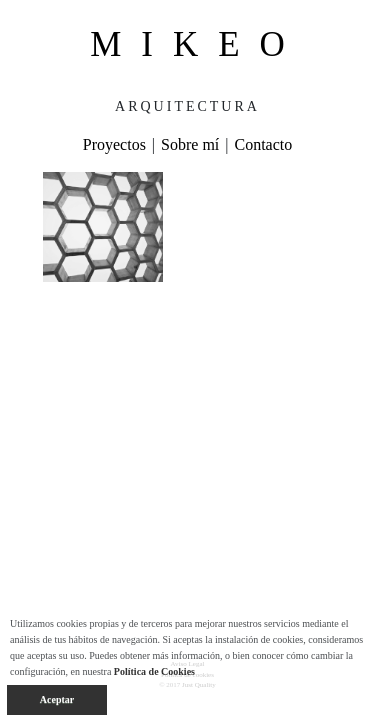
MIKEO (197, 44)
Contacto (263, 144)
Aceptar (57, 699)
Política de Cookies (154, 671)
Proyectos (114, 144)
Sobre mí (190, 144)
